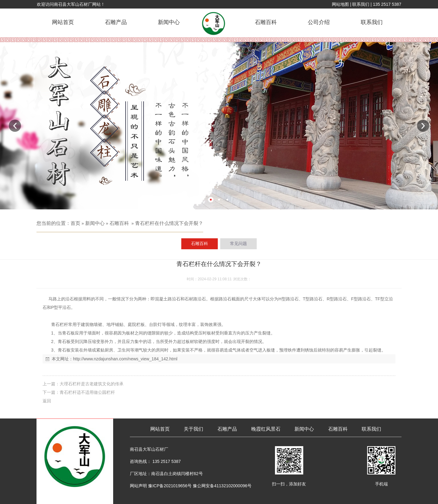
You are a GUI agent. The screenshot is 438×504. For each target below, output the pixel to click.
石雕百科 (266, 22)
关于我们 (193, 429)
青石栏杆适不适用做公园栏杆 (87, 392)
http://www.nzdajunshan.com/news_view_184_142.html (125, 359)
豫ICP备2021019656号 (170, 486)
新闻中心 (169, 22)
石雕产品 (116, 22)
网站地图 (340, 4)
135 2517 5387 (387, 4)
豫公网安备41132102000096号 (222, 486)
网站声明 (138, 486)
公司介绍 (319, 22)
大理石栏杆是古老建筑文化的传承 (92, 384)
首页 (75, 223)
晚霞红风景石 (266, 429)
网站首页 (63, 22)
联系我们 (361, 4)
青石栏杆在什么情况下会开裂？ (169, 223)
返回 (47, 401)
